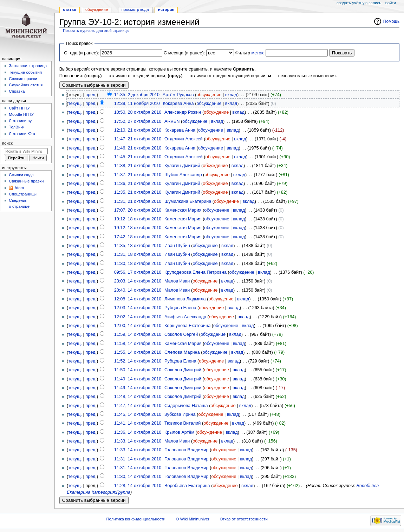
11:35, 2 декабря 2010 (137, 95)
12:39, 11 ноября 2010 (137, 104)
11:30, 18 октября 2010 (138, 264)
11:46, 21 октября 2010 (138, 148)
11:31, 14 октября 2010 (138, 459)
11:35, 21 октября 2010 (138, 192)
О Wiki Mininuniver (193, 519)
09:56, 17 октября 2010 (138, 272)
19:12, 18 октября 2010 (138, 219)
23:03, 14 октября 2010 (138, 281)
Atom (19, 188)
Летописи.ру (20, 121)
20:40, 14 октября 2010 (138, 290)
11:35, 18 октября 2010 (138, 246)
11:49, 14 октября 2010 (138, 379)
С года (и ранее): (82, 53)
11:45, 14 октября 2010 (138, 414)
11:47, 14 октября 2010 (138, 406)
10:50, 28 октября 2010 (138, 112)
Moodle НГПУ (21, 114)
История (166, 9)
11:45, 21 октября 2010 (138, 157)
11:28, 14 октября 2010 (138, 486)
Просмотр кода (135, 9)
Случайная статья (26, 85)
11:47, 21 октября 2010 (138, 139)
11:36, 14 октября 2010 (138, 432)
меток (258, 53)
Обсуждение (97, 9)
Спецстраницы (23, 194)
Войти (391, 3)
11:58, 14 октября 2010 (138, 344)
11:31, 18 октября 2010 (138, 254)
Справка (17, 91)
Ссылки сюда (21, 175)
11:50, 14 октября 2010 (138, 370)
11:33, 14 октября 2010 (138, 441)
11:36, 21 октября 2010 (138, 184)
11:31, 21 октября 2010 (138, 201)
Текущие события (25, 72)
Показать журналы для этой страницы (96, 31)
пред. (91, 95)
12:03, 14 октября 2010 (138, 308)
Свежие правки (23, 79)
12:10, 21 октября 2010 (138, 130)
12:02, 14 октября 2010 (138, 317)
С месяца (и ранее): (184, 53)
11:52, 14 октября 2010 (138, 361)
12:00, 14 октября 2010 (138, 326)
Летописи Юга (22, 134)
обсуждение (209, 95)
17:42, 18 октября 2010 (138, 237)
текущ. (75, 104)
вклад (231, 95)
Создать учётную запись (359, 3)
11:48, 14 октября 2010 (138, 397)
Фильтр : (250, 53)
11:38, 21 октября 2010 (138, 166)
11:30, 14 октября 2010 (138, 477)
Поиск (7, 143)
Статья (70, 9)
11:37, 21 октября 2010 (138, 175)
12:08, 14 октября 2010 (138, 299)
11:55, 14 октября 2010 (138, 352)
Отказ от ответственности (243, 519)
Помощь (392, 21)
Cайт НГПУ (19, 108)
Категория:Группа (111, 492)
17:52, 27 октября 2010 (138, 121)
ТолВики (17, 127)
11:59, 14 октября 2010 (138, 334)
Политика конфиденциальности (136, 519)
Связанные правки (26, 181)
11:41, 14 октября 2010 (138, 423)
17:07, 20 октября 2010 (138, 210)
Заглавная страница (28, 66)
